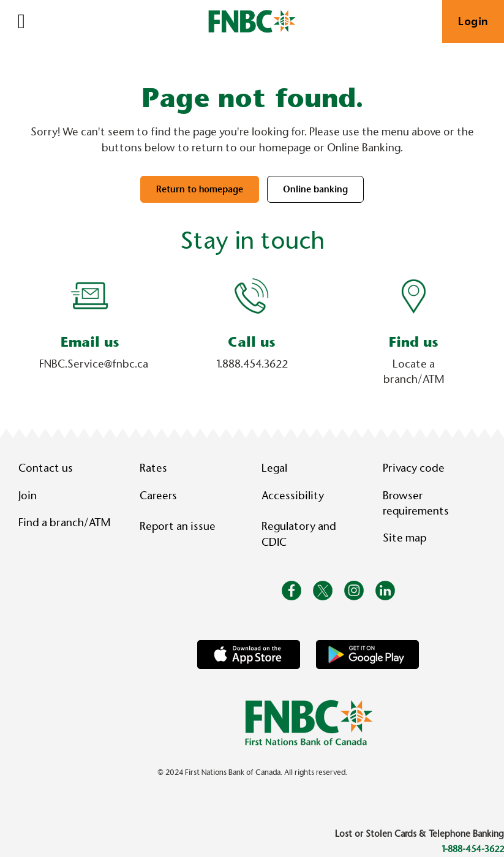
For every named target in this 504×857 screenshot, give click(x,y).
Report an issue (178, 526)
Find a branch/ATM (64, 523)
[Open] (21, 21)
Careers (158, 496)
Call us (252, 342)
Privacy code (414, 468)
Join (28, 496)
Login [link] (473, 21)
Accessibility (293, 496)
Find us (414, 342)
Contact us (46, 468)
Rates (153, 468)
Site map (404, 538)
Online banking (315, 189)
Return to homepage (200, 189)
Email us (90, 342)
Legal (274, 468)
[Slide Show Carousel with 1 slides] (252, 335)
